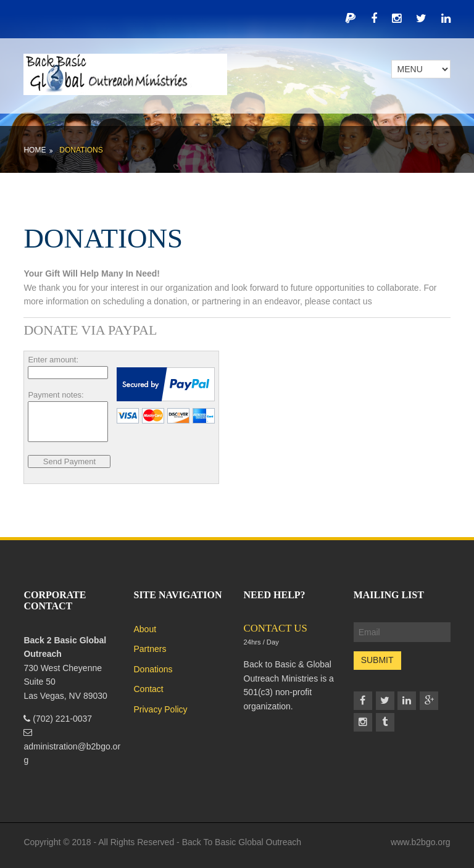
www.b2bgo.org (421, 842)
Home (35, 150)
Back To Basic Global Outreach (242, 842)
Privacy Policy (160, 709)
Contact (148, 689)
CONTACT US (276, 628)
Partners (150, 649)
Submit (377, 660)
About (145, 629)
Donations (81, 150)
